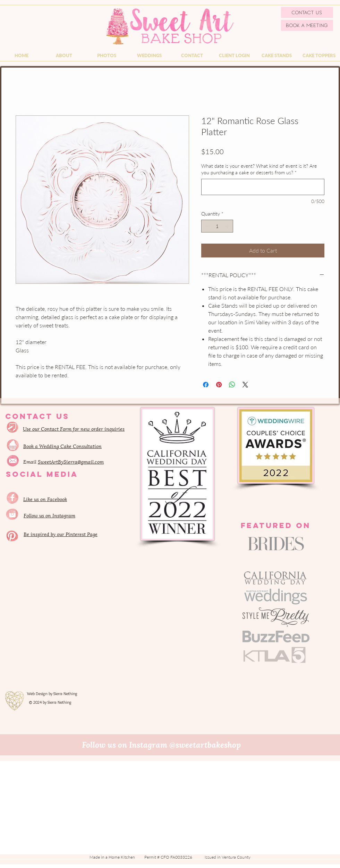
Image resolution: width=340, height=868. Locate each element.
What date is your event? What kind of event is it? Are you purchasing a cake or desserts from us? (259, 169)
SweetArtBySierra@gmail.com (71, 461)
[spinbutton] (217, 226)
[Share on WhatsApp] (232, 385)
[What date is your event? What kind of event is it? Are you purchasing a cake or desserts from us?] (263, 187)
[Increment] (228, 226)
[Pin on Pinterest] (219, 385)
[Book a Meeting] (307, 25)
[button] (64, 55)
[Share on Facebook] (206, 385)
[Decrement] (207, 226)
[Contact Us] (307, 12)
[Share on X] (245, 385)
